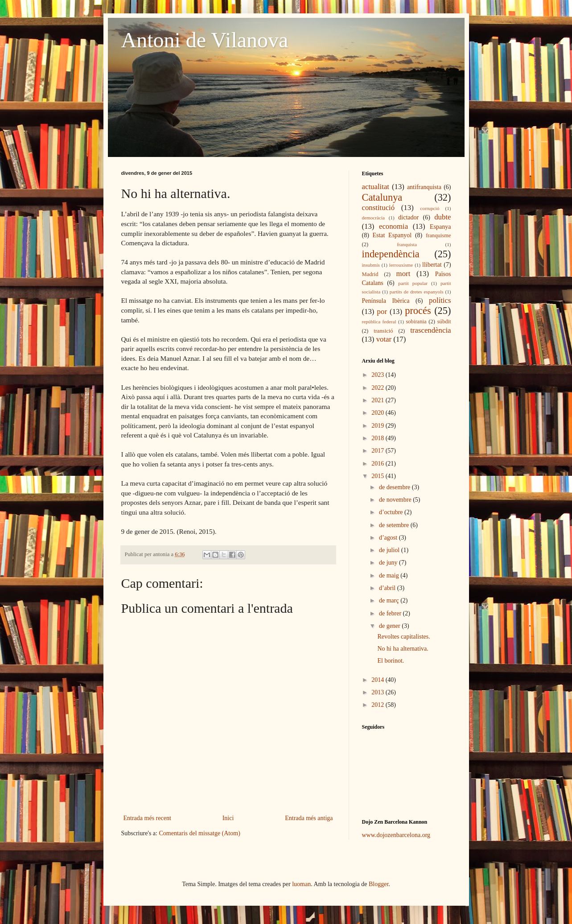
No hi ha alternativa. (403, 649)
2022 (379, 388)
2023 (379, 375)
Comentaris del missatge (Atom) (199, 833)
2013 (379, 692)
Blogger (379, 884)
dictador (408, 217)
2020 (379, 413)
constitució (379, 208)
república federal (379, 322)
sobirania (416, 322)
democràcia (374, 218)
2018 (379, 438)
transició (383, 331)
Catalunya (382, 197)
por (382, 311)
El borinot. (391, 661)
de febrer (391, 613)
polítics (440, 300)
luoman (301, 884)
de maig (390, 575)
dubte (442, 217)
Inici (228, 818)
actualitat (376, 187)
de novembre (396, 500)
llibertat (432, 265)
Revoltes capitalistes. (403, 637)
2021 (379, 400)
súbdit (444, 322)
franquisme (438, 235)
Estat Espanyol (392, 235)
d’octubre (392, 512)
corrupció (430, 208)
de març (390, 600)
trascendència (430, 330)
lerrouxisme (401, 265)
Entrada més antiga (309, 818)
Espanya (440, 227)
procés (418, 311)
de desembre (395, 487)
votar (384, 339)
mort (403, 274)
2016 (379, 464)
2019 (379, 426)
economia (393, 226)
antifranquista (424, 187)
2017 (379, 451)
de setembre (395, 525)
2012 (379, 705)
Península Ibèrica (386, 301)
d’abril (388, 588)
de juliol (390, 550)
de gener (390, 626)
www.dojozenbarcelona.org (396, 835)
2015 (379, 476)
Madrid (370, 274)
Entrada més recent (147, 818)
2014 (379, 680)
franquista (407, 244)
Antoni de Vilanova (205, 40)
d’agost (389, 538)
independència (391, 254)
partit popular (413, 283)
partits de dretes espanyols (417, 292)
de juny (389, 563)
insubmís (371, 265)
